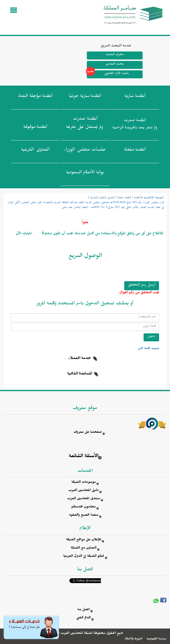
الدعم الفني (84, 618)
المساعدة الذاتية (80, 374)
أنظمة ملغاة (124, 198)
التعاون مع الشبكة (84, 548)
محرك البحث (115, 55)
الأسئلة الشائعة (84, 457)
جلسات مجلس (85, 151)
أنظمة (135, 97)
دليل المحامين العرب (84, 491)
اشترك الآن (24, 234)
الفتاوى (35, 151)
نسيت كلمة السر (149, 349)
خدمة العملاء (80, 359)
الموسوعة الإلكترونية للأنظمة (149, 198)
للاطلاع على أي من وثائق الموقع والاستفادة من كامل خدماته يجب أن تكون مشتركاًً (102, 234)
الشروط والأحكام (134, 639)
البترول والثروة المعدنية (102, 198)
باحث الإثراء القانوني (108, 74)
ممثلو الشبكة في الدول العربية (84, 557)
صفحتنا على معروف (88, 433)
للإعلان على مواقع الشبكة (84, 540)
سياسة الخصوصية (157, 639)
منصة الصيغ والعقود (84, 516)
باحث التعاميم (115, 64)
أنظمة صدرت (85, 124)
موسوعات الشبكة (84, 483)
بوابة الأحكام (85, 173)
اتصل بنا (84, 610)
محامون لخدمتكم (84, 507)
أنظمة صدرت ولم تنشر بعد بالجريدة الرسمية (135, 125)
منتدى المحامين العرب (84, 499)
